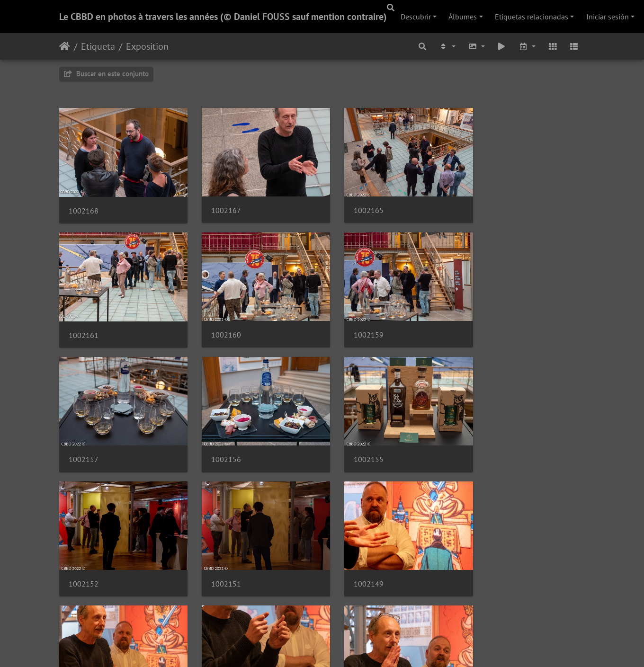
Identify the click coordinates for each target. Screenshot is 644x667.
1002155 (84, 443)
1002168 (84, 205)
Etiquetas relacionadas (532, 17)
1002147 (84, 562)
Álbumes (463, 17)
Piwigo (350, 647)
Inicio (65, 46)
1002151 (353, 443)
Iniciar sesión (608, 17)
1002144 (353, 562)
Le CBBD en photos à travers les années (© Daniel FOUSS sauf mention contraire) (223, 17)
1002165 (353, 205)
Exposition (147, 46)
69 (355, 611)
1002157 (353, 325)
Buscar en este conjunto (106, 74)
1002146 (219, 562)
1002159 (219, 325)
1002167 (219, 205)
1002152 (219, 443)
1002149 (488, 443)
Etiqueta (98, 46)
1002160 (84, 325)
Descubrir (416, 17)
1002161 (488, 205)
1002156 (488, 325)
